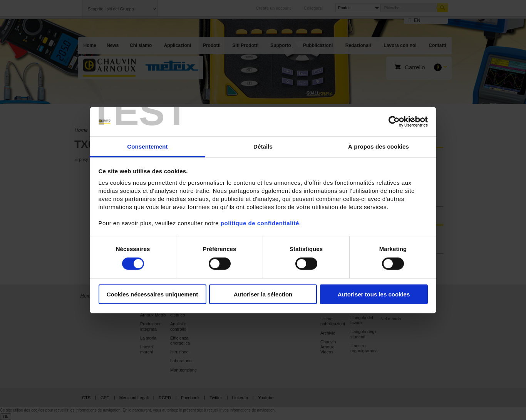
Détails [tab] (263, 146)
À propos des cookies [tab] (379, 146)
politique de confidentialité (260, 223)
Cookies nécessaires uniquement (152, 294)
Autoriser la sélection (263, 294)
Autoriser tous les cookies (374, 294)
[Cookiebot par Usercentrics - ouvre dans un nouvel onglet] (394, 122)
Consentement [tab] (147, 146)
